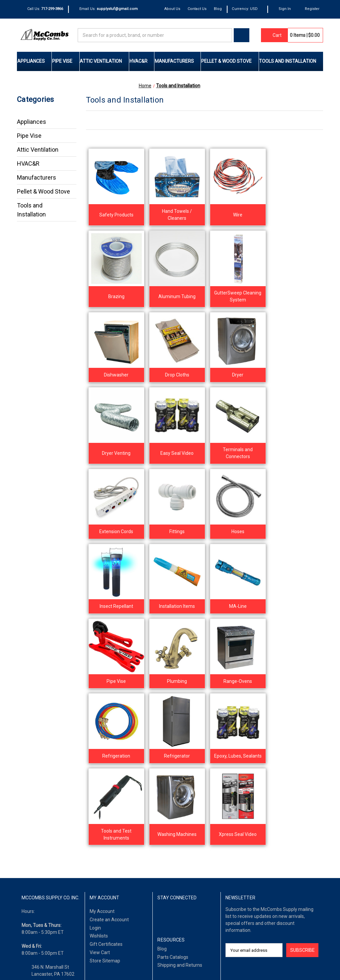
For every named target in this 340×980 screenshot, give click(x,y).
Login (95, 776)
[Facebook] (161, 764)
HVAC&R (142, 61)
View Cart (100, 801)
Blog (218, 9)
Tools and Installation (291, 61)
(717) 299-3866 (48, 836)
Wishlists (99, 784)
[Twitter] (183, 764)
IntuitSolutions (284, 962)
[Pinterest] (193, 764)
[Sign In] (282, 9)
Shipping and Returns (180, 814)
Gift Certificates (106, 793)
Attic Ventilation (104, 61)
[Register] (309, 9)
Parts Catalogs (173, 805)
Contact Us (197, 9)
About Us (173, 9)
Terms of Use (54, 962)
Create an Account (109, 768)
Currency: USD (247, 9)
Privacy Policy (87, 962)
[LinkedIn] (172, 764)
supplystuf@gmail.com (56, 850)
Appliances (34, 61)
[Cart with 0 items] (274, 35)
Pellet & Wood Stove (230, 61)
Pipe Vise (66, 61)
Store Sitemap (105, 809)
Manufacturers (178, 61)
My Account (102, 760)
